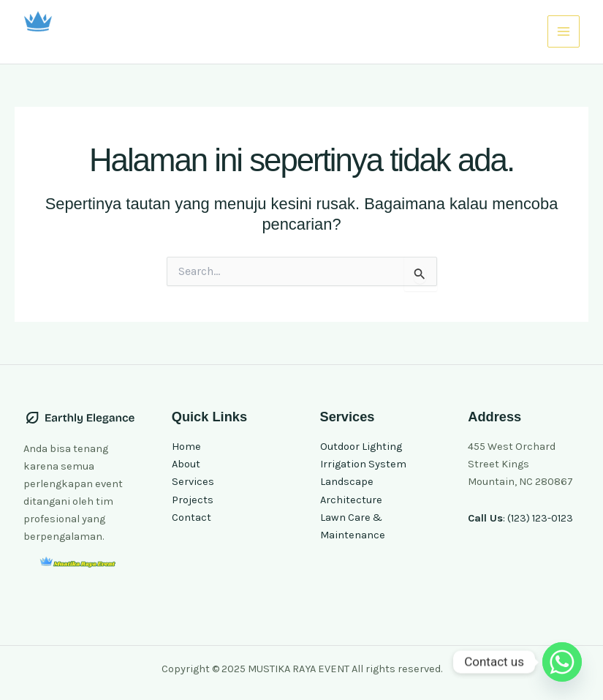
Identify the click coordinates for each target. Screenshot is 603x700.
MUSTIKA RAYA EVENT (119, 42)
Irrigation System (363, 464)
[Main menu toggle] (564, 31)
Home (186, 447)
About (186, 464)
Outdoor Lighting (361, 447)
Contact (191, 518)
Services (193, 482)
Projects (193, 500)
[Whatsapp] (562, 662)
